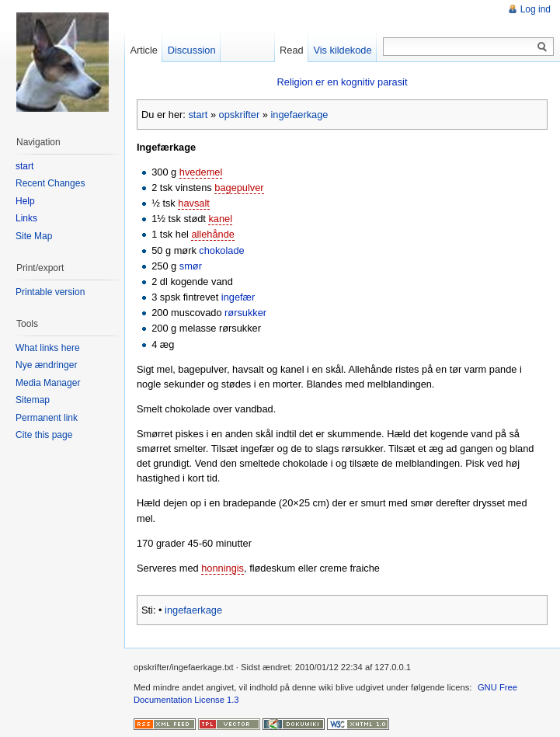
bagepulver (239, 188)
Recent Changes (50, 183)
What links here (48, 348)
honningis (223, 568)
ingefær (238, 297)
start (198, 115)
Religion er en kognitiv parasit (343, 82)
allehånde (213, 234)
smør (191, 266)
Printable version (50, 292)
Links (26, 218)
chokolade (221, 250)
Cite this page (44, 435)
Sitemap (33, 400)
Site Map (34, 236)
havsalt (194, 203)
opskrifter (240, 115)
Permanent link (47, 418)
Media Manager (48, 383)
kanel (220, 219)
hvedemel (201, 172)
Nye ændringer (46, 365)
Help (25, 201)
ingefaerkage (299, 115)
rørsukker (245, 313)
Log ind (536, 9)
